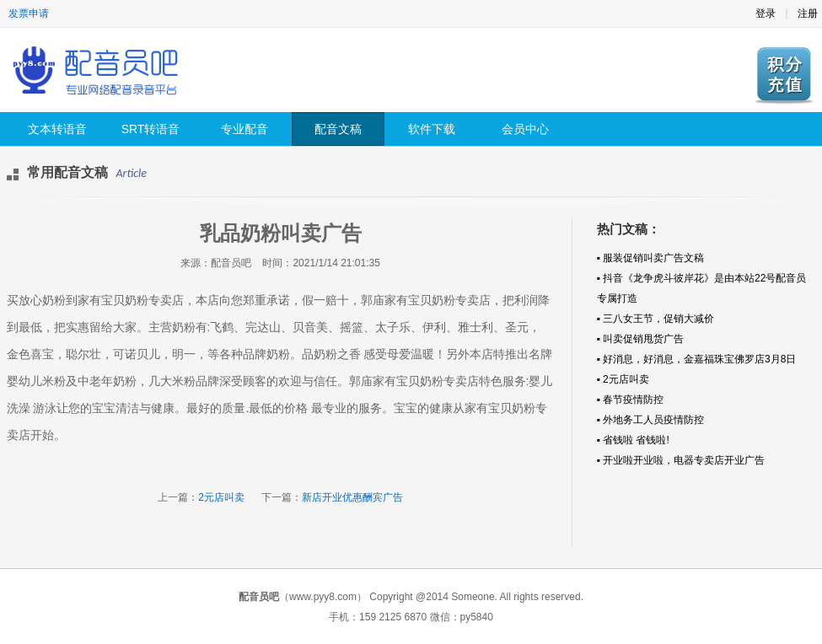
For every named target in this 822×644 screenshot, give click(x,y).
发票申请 (29, 13)
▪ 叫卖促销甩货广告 (641, 339)
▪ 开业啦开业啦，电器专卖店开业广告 (681, 460)
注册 (808, 13)
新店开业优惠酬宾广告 (352, 497)
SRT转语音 (151, 129)
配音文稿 (338, 129)
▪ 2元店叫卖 (623, 379)
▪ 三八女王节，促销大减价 (656, 319)
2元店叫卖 (221, 497)
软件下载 (432, 129)
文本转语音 (57, 129)
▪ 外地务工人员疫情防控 (651, 420)
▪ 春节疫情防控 (631, 400)
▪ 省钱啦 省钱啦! (633, 440)
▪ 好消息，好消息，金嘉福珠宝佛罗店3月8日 (697, 359)
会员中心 (525, 129)
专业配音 (244, 129)
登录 (766, 13)
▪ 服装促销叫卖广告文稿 (651, 258)
